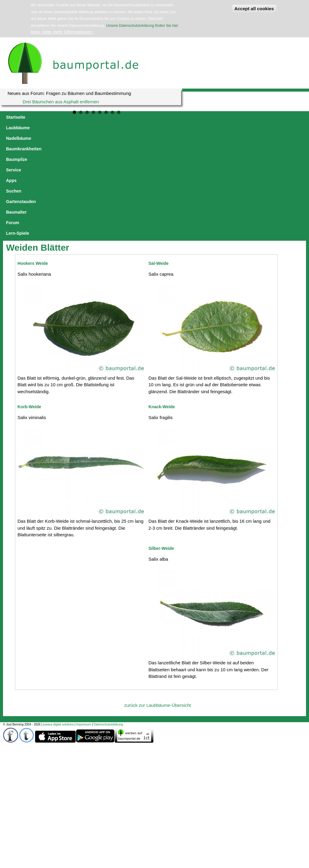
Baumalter (266, 117)
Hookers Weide (33, 158)
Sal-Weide (159, 158)
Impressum (84, 619)
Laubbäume (43, 117)
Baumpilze (144, 117)
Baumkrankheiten (110, 117)
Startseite (16, 117)
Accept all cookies (254, 9)
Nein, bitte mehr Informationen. (62, 32)
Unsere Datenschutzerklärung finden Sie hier (142, 26)
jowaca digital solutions (58, 619)
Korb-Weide (29, 301)
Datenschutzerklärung (108, 619)
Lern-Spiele (18, 128)
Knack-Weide (162, 301)
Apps (187, 117)
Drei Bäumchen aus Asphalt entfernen (61, 102)
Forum (289, 117)
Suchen (206, 117)
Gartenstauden (235, 117)
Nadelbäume (73, 117)
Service (168, 117)
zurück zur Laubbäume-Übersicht (158, 600)
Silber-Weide (161, 443)
